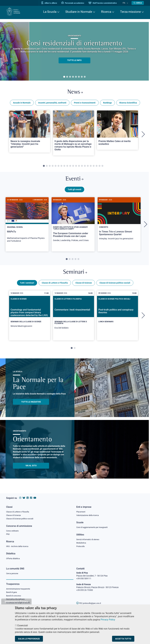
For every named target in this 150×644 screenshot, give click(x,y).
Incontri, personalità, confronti (52, 104)
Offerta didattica (14, 558)
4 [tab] (73, 77)
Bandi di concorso (14, 596)
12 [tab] (76, 167)
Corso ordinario (13, 530)
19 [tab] (97, 167)
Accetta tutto (123, 639)
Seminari (75, 275)
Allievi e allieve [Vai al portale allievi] (52, 3)
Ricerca (106, 12)
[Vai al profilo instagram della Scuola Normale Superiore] (20, 497)
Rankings (107, 104)
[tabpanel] (74, 51)
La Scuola (50, 12)
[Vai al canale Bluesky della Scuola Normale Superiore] (24, 497)
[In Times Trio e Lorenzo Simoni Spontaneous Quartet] (119, 222)
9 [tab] (67, 167)
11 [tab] (73, 167)
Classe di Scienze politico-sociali (115, 286)
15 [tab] (85, 167)
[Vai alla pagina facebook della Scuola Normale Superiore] (31, 497)
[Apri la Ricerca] (138, 3)
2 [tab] (67, 77)
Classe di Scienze (84, 286)
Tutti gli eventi (74, 192)
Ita (125, 3)
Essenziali (23, 625)
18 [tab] (94, 167)
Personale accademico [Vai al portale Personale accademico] (76, 3)
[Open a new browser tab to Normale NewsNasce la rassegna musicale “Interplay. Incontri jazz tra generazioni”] (30, 133)
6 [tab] (79, 77)
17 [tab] (91, 167)
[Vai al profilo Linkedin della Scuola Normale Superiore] (28, 497)
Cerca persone (13, 574)
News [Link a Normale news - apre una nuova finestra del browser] (75, 93)
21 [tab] (102, 167)
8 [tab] (85, 77)
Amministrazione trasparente (19, 589)
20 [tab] (99, 167)
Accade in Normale (22, 104)
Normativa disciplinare (16, 600)
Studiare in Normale (79, 12)
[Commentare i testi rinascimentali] (74, 319)
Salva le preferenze (29, 639)
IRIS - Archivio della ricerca (18, 546)
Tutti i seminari (27, 286)
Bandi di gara (12, 593)
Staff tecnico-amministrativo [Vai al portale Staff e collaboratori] (105, 3)
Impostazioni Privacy (16, 601)
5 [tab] (76, 77)
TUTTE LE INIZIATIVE (31, 405)
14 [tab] (82, 167)
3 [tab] (70, 77)
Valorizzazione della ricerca (89, 514)
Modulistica (82, 542)
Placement (81, 511)
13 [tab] (79, 167)
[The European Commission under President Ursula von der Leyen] (73, 223)
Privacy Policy (108, 620)
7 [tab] (82, 77)
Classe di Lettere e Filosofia (55, 286)
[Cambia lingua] (128, 3)
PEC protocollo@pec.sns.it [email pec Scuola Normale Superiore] (90, 603)
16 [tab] (88, 167)
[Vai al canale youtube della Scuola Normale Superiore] (35, 497)
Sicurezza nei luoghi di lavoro (19, 603)
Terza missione (130, 12)
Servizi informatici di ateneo (89, 539)
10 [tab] (70, 167)
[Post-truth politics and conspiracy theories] (117, 317)
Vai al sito (31, 469)
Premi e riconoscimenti (85, 104)
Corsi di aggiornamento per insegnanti (94, 527)
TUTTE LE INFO (74, 60)
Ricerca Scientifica (128, 104)
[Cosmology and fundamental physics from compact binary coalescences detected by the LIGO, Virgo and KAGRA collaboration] (30, 318)
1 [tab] (64, 77)
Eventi (74, 181)
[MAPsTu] (27, 224)
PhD (8, 534)
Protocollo (81, 546)
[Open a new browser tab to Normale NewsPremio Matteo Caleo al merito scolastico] (117, 131)
